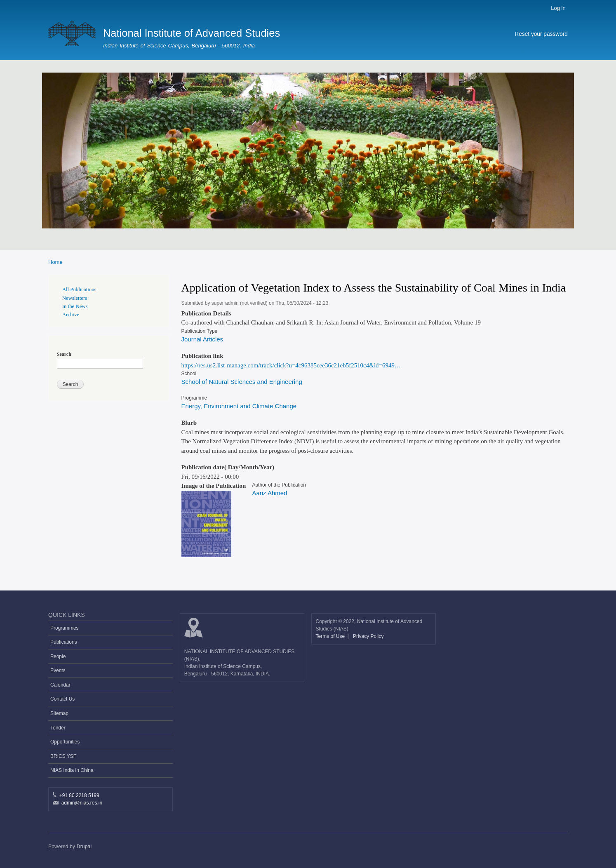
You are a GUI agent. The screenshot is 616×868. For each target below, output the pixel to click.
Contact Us (62, 699)
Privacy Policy (368, 636)
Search (64, 354)
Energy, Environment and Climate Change (239, 406)
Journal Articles (202, 339)
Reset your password (541, 34)
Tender (58, 728)
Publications (64, 642)
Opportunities (65, 742)
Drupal (84, 847)
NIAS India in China (72, 770)
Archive (71, 315)
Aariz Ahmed (269, 493)
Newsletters (75, 298)
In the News (75, 306)
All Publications (79, 289)
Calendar (60, 685)
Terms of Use (331, 636)
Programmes (65, 628)
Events (58, 670)
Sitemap (59, 713)
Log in (558, 8)
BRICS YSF (63, 756)
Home (55, 262)
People (58, 656)
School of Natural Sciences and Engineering (242, 382)
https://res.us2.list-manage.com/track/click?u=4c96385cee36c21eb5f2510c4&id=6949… (291, 365)
